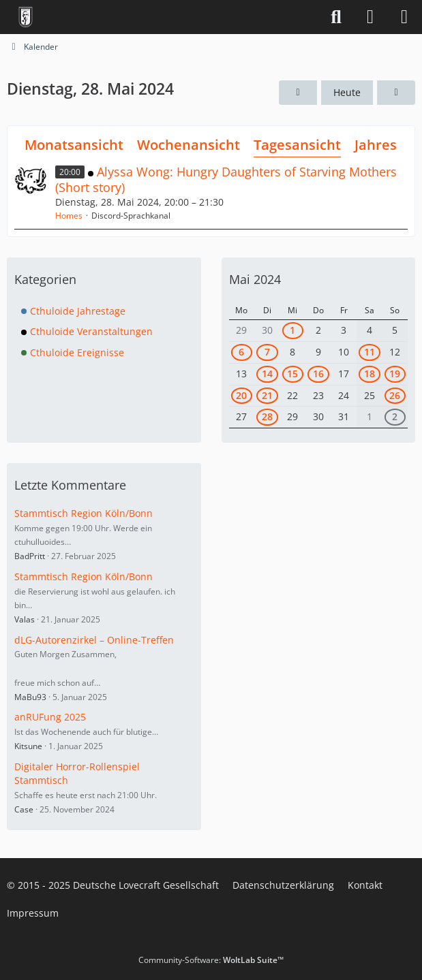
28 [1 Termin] (267, 416)
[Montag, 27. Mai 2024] (298, 93)
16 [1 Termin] (318, 374)
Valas (25, 619)
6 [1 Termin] (241, 352)
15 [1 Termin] (292, 374)
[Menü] (404, 17)
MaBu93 (30, 697)
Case (24, 809)
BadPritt (30, 556)
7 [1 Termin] (267, 352)
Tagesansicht (297, 145)
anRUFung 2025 (50, 717)
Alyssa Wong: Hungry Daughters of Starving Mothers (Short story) (226, 179)
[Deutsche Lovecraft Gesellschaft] (26, 17)
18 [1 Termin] (370, 374)
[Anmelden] (370, 17)
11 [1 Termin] (370, 352)
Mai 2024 (255, 279)
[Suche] (336, 17)
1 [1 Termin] (292, 330)
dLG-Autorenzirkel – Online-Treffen (94, 640)
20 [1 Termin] (241, 395)
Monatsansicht (74, 145)
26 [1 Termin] (395, 395)
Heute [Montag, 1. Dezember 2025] (347, 92)
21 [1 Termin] (267, 395)
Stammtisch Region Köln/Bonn (84, 513)
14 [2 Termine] (267, 374)
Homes (69, 216)
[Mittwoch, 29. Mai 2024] (396, 93)
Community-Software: (211, 960)
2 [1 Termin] (395, 416)
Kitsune (28, 746)
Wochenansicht (189, 145)
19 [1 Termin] (395, 374)
